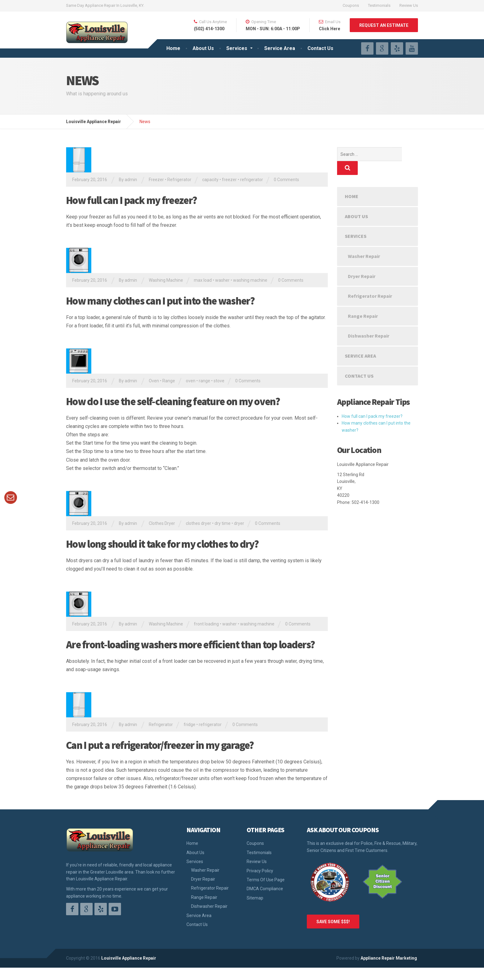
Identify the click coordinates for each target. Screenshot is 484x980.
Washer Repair (364, 242)
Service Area (280, 48)
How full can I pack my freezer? (131, 200)
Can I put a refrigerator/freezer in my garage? (160, 745)
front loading (206, 624)
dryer (239, 523)
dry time (223, 523)
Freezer (156, 180)
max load (203, 280)
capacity (210, 180)
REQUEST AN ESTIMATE (384, 25)
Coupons (351, 5)
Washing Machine (166, 280)
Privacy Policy (260, 871)
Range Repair (363, 302)
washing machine (250, 280)
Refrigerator (179, 180)
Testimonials (379, 5)
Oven (154, 381)
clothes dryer (198, 523)
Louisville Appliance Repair (129, 958)
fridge (190, 725)
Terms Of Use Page (266, 880)
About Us (203, 48)
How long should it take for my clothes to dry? (162, 544)
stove (219, 381)
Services (237, 48)
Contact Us (320, 48)
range (204, 381)
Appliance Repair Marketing (389, 958)
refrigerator (252, 180)
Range (169, 381)
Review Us (409, 5)
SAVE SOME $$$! (333, 922)
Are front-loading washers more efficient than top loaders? (190, 645)
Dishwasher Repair (369, 322)
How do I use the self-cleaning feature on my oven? (173, 401)
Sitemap (255, 898)
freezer (229, 180)
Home (173, 48)
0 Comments (286, 180)
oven (191, 381)
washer (222, 280)
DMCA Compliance (265, 889)
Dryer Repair (362, 262)
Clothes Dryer (162, 523)
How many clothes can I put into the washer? (160, 301)
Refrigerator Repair (370, 282)
